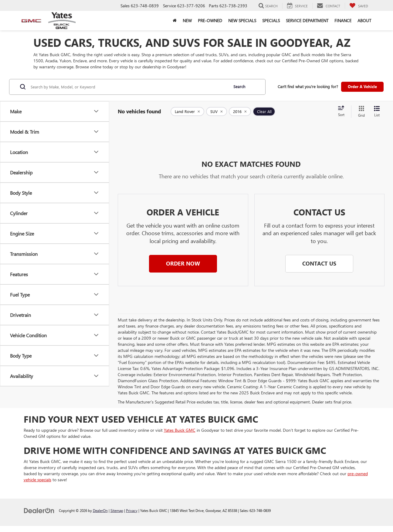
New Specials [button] (242, 21)
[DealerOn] (39, 510)
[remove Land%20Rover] (187, 112)
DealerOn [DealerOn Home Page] (100, 510)
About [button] (364, 21)
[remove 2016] (240, 112)
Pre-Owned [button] (210, 21)
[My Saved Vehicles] (359, 6)
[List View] (377, 112)
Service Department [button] (307, 21)
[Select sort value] (343, 112)
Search (239, 86)
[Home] (175, 21)
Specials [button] (271, 21)
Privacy (132, 510)
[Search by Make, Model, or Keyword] (129, 87)
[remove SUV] (217, 112)
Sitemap (117, 510)
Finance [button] (343, 21)
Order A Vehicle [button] (362, 86)
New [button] (187, 21)
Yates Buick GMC (180, 430)
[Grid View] (360, 112)
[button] (183, 264)
